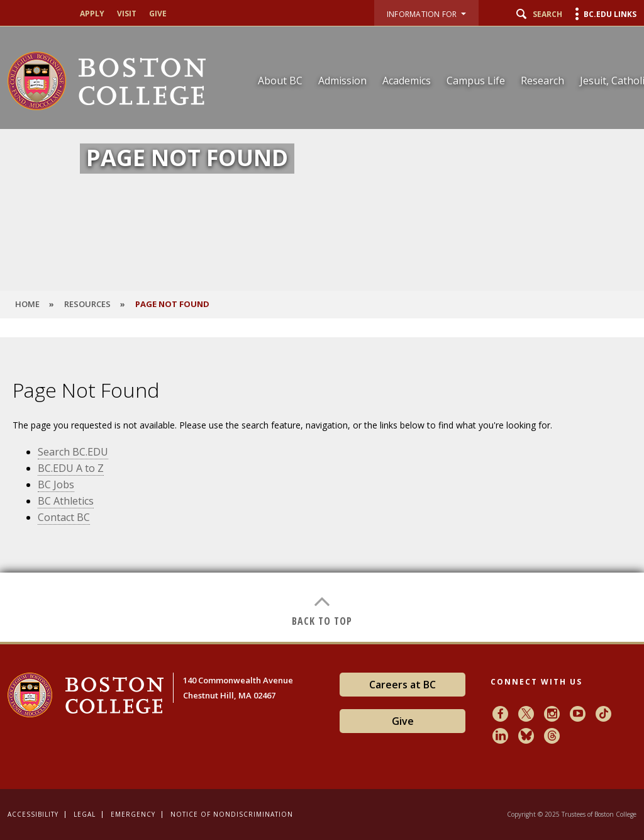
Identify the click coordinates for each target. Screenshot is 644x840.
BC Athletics (66, 501)
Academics (407, 81)
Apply (92, 14)
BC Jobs (56, 484)
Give (158, 14)
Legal (85, 814)
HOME (27, 304)
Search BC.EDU (73, 452)
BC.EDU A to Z (71, 468)
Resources (87, 304)
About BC (280, 81)
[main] (322, 490)
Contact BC (64, 517)
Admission (342, 81)
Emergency (133, 814)
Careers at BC (402, 685)
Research (542, 81)
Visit (127, 14)
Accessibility (33, 814)
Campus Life (476, 81)
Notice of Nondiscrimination (232, 814)
